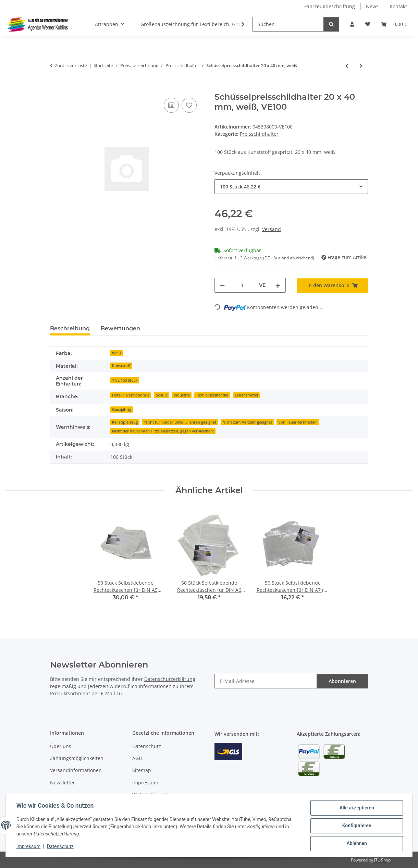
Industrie (182, 395)
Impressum (29, 847)
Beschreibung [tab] (70, 328)
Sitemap (142, 770)
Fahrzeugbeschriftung (330, 6)
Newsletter (63, 783)
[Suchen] (288, 24)
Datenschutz (61, 847)
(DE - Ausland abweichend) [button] (289, 258)
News (372, 6)
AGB (137, 758)
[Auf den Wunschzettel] (189, 105)
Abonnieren (342, 681)
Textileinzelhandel (212, 395)
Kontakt (398, 6)
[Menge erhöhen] (278, 285)
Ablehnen (356, 844)
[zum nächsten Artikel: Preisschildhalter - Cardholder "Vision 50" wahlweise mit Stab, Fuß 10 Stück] (361, 66)
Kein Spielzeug (125, 422)
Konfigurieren (356, 826)
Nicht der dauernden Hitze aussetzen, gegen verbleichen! (163, 431)
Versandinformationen (76, 770)
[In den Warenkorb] (56, 88)
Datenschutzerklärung (170, 679)
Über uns (61, 746)
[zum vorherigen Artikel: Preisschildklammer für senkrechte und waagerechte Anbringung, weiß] (347, 66)
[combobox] (291, 187)
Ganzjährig (122, 409)
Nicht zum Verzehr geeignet (247, 422)
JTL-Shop (382, 860)
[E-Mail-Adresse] (266, 681)
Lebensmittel (246, 395)
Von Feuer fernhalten (297, 422)
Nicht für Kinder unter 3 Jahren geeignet (180, 422)
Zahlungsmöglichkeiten (77, 758)
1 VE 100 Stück (125, 380)
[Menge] (242, 285)
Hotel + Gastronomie (131, 395)
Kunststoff (121, 366)
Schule (162, 395)
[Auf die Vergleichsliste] (171, 105)
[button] (352, 24)
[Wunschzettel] (368, 24)
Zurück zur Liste (71, 65)
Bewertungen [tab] (120, 328)
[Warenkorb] (394, 24)
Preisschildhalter (259, 134)
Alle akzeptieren (356, 808)
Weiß (116, 353)
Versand (272, 229)
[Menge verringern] (222, 285)
